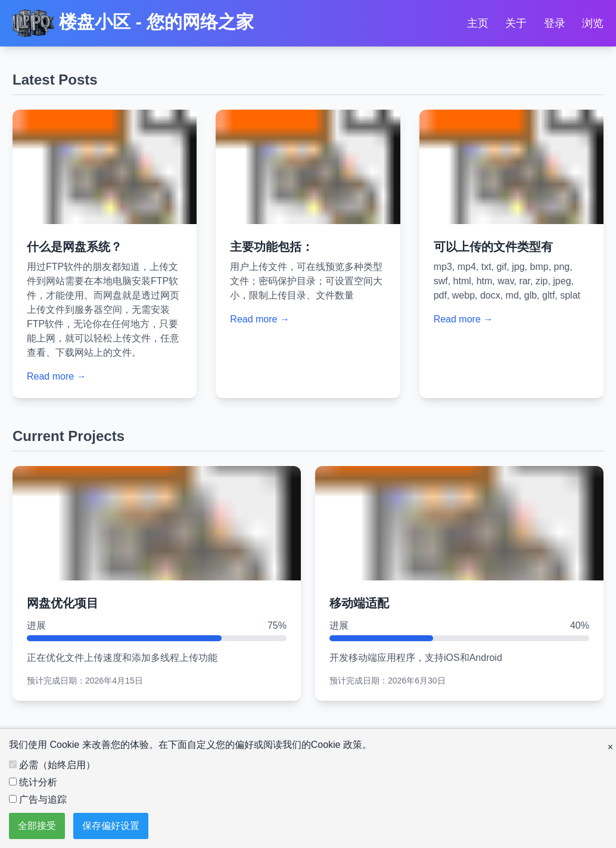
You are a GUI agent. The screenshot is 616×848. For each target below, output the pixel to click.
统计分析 (33, 782)
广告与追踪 (38, 799)
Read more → (57, 376)
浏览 (593, 23)
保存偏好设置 (111, 826)
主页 (478, 23)
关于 (516, 23)
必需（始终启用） (52, 765)
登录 (555, 23)
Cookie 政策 (337, 745)
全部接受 (37, 826)
